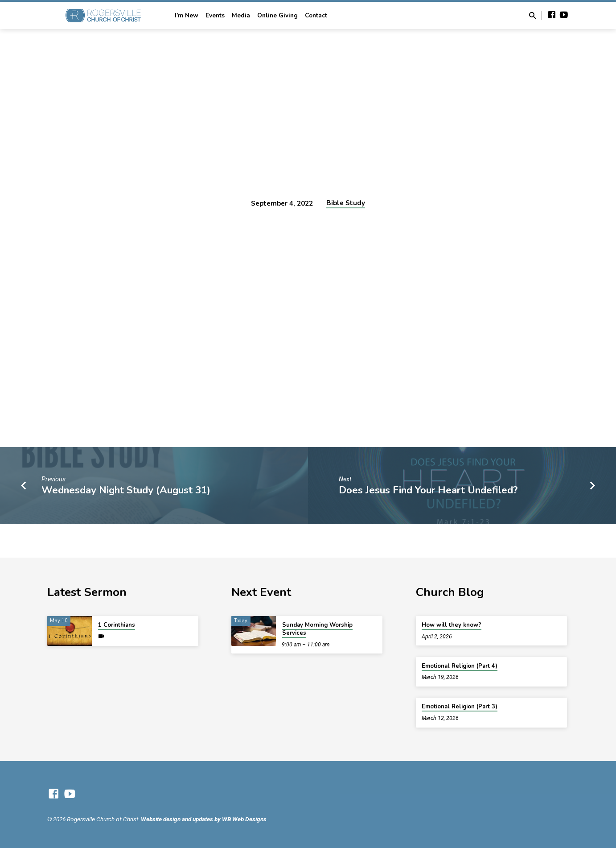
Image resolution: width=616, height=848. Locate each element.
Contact (316, 15)
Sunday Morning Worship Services (317, 629)
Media (241, 15)
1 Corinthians (117, 625)
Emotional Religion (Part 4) (460, 666)
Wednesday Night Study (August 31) (126, 490)
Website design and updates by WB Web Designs (204, 819)
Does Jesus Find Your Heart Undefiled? (428, 490)
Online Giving (277, 15)
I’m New (187, 15)
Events (215, 15)
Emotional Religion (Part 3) (460, 707)
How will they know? (452, 625)
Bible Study (346, 203)
